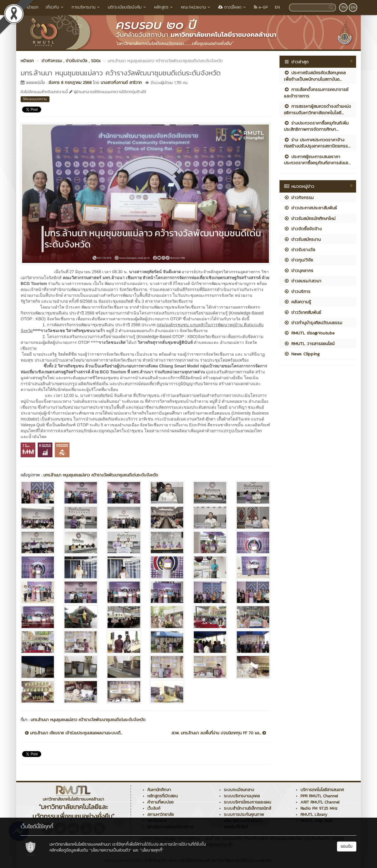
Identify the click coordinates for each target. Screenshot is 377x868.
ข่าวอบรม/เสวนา (303, 281)
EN (277, 7)
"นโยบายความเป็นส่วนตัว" (110, 850)
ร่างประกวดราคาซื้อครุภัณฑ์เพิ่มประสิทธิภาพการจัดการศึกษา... (316, 126)
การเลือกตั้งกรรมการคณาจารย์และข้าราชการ (316, 92)
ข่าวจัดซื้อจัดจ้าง (303, 229)
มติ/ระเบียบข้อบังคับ (127, 7)
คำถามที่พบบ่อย (160, 802)
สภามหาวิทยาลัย (161, 815)
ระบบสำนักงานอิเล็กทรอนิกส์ (247, 808)
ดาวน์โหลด (233, 7)
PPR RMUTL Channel (319, 796)
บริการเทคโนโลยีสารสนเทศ (322, 790)
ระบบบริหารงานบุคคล (242, 796)
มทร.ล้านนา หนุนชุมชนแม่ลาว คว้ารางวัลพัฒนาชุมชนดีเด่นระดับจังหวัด (101, 475)
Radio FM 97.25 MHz (319, 808)
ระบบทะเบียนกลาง (239, 790)
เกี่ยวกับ (55, 7)
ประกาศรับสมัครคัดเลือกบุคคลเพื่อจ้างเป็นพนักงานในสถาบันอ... (315, 76)
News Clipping (302, 354)
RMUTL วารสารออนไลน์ (309, 343)
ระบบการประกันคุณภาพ (244, 815)
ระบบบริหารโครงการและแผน (247, 802)
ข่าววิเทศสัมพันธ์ (302, 312)
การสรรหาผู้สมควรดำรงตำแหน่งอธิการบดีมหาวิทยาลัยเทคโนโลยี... (317, 109)
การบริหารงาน (86, 7)
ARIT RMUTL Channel (320, 802)
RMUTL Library (314, 815)
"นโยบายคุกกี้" (152, 850)
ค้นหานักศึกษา (159, 790)
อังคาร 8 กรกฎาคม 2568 (70, 83)
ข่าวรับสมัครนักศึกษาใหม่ (310, 218)
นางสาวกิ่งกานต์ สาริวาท (121, 83)
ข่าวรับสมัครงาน (302, 239)
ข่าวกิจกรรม (299, 197)
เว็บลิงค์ (154, 808)
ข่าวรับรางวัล (300, 250)
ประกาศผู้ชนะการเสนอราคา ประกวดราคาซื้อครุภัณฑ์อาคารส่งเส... (317, 160)
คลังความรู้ (297, 302)
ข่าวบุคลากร (299, 270)
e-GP (261, 7)
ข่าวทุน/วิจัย (299, 260)
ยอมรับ (347, 846)
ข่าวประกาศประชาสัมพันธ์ (310, 208)
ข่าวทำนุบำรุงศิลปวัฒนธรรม (313, 323)
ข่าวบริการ (297, 291)
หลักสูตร (164, 7)
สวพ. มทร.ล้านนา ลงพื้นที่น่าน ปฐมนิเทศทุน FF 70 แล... (219, 733)
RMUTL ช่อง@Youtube (309, 333)
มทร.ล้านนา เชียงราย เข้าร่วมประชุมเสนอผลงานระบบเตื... (74, 733)
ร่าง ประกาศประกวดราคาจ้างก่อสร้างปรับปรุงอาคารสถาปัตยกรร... (317, 143)
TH (344, 7)
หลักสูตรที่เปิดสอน (162, 796)
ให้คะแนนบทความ (35, 99)
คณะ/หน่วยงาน (196, 7)
